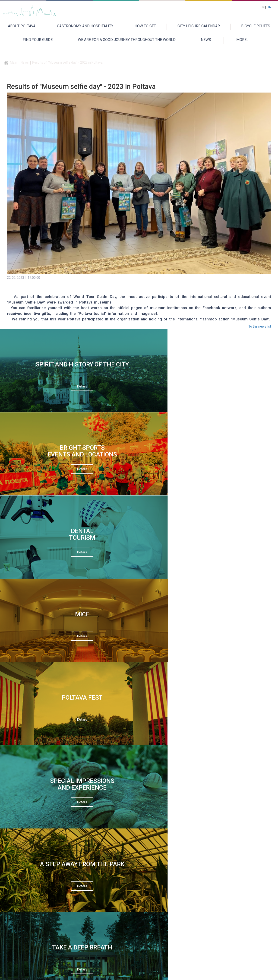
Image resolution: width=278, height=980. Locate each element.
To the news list (260, 326)
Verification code (109, 589)
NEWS (206, 40)
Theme (102, 550)
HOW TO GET (145, 26)
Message (103, 570)
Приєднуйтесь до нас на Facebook (210, 648)
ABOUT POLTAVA (22, 26)
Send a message (137, 619)
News (25, 62)
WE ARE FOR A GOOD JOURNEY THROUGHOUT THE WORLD (127, 40)
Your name (104, 512)
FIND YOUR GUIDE (38, 40)
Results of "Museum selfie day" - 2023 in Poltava (67, 62)
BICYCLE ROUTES (256, 26)
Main (14, 62)
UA (269, 7)
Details (32, 400)
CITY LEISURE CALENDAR (199, 26)
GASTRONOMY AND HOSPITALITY (85, 26)
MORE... (242, 40)
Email (100, 531)
